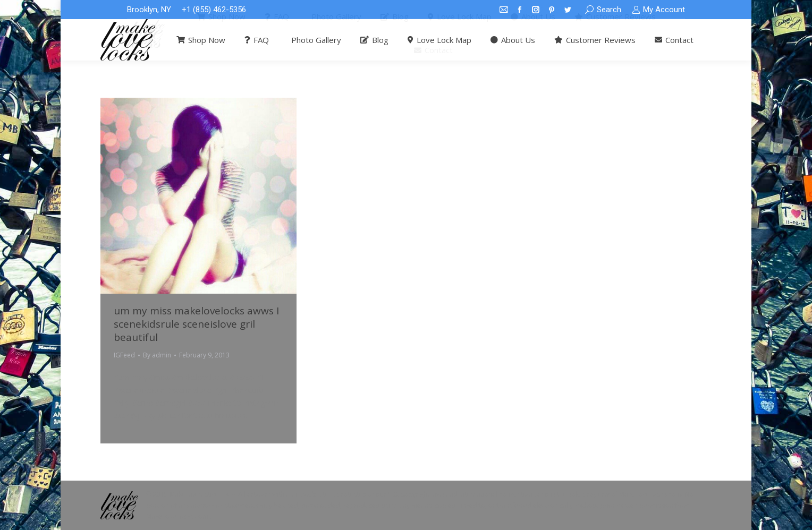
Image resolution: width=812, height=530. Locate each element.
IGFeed (124, 355)
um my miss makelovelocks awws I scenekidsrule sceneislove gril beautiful (196, 324)
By (157, 355)
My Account (658, 10)
